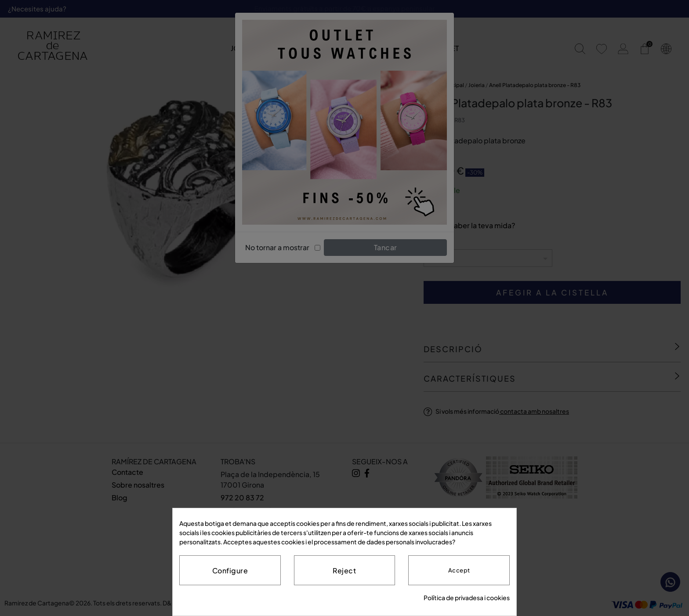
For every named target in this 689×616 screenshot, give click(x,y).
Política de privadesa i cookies (467, 598)
